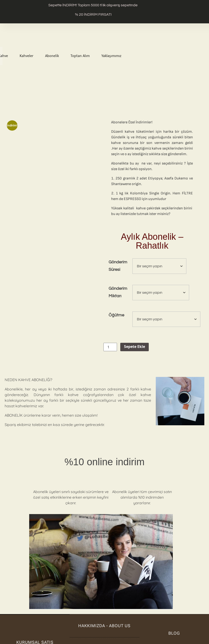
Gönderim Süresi (118, 266)
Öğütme (116, 315)
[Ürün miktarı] (110, 347)
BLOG (174, 633)
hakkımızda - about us (104, 626)
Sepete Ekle (135, 347)
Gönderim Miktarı (118, 292)
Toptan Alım (80, 56)
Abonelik (52, 56)
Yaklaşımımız (111, 56)
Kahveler (27, 56)
